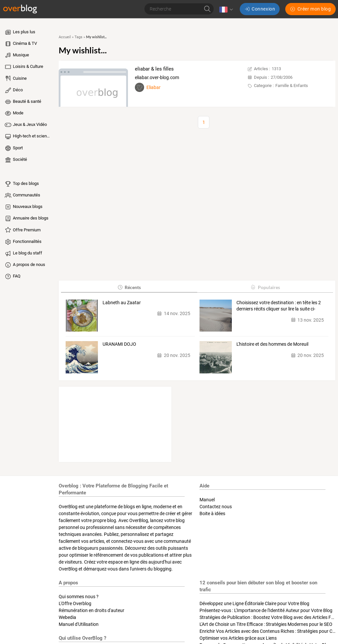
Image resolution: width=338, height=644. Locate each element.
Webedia (67, 617)
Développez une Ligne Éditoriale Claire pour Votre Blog (254, 603)
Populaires (265, 287)
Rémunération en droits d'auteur (92, 610)
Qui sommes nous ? (79, 597)
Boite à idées (212, 513)
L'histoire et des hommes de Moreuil (272, 344)
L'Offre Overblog (75, 603)
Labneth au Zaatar (122, 303)
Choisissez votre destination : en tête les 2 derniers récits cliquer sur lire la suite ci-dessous (279, 306)
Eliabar (154, 87)
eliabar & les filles (154, 69)
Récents (129, 287)
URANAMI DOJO (119, 344)
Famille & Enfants (292, 86)
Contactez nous (216, 507)
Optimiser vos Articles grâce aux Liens (238, 638)
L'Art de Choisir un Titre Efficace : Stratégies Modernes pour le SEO (266, 624)
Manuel (207, 500)
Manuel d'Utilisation (79, 624)
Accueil (65, 37)
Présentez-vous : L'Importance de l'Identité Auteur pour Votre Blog (266, 610)
